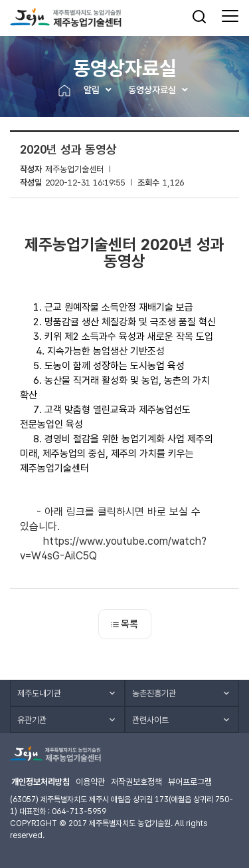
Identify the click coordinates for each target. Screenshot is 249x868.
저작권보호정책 (136, 782)
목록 (124, 624)
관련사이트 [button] (150, 720)
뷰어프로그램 (190, 782)
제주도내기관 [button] (39, 693)
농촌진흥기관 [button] (154, 693)
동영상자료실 (152, 90)
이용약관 (90, 782)
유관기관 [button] (32, 720)
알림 (92, 90)
